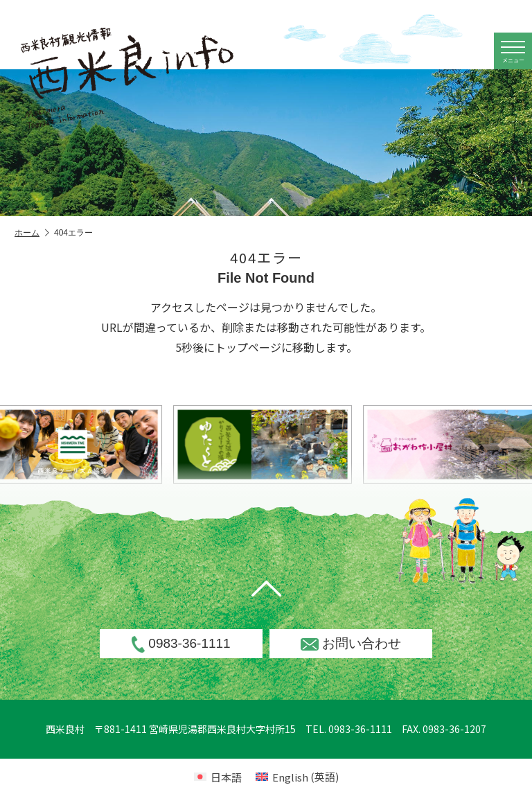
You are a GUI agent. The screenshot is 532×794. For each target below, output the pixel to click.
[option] (287, 444)
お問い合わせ (351, 643)
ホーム (32, 233)
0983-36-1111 (181, 644)
